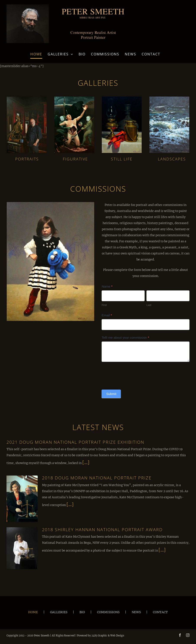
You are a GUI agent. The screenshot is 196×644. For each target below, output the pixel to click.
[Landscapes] (169, 98)
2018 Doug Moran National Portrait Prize (97, 478)
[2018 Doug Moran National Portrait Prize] (22, 499)
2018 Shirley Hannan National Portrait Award (102, 530)
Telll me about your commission (125, 337)
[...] (86, 462)
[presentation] (134, 375)
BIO (82, 612)
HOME (33, 612)
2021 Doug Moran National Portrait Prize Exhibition (75, 442)
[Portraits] (27, 98)
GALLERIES (59, 612)
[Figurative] (74, 98)
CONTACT (160, 612)
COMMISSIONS (108, 612)
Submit (111, 394)
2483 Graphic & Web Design (108, 636)
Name (107, 286)
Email (107, 315)
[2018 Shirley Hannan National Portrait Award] (22, 548)
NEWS (136, 612)
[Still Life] (122, 98)
